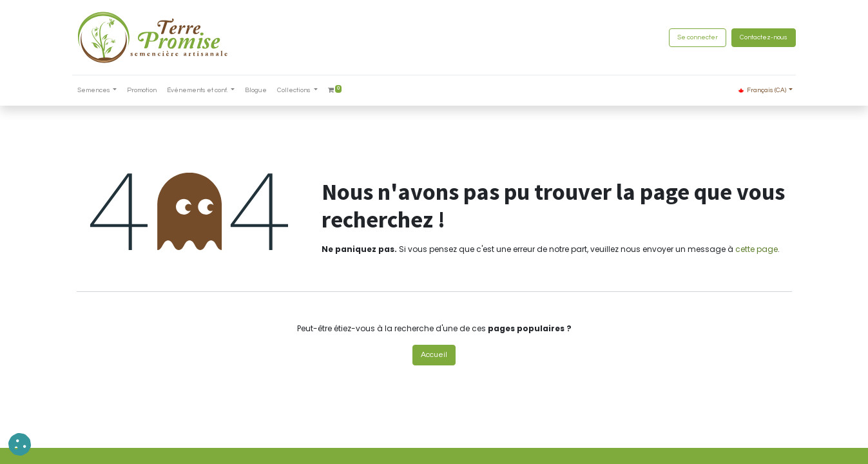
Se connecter (694, 37)
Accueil (434, 355)
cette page (757, 249)
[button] (20, 444)
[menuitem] (146, 91)
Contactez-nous (760, 37)
